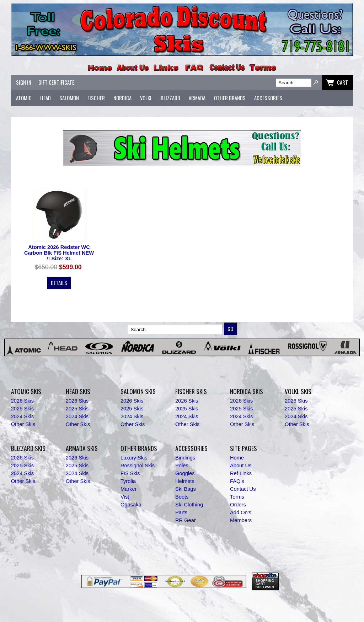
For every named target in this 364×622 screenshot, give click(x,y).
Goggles (185, 473)
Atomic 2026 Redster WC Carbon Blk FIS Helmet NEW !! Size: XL (59, 253)
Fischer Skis (191, 391)
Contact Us (243, 489)
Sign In (24, 82)
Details (59, 283)
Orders (238, 505)
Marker (129, 489)
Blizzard (170, 98)
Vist (125, 497)
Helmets (185, 481)
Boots (182, 497)
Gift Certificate (56, 82)
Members (241, 520)
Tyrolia (128, 481)
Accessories (268, 98)
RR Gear (186, 520)
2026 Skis (22, 401)
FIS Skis (130, 473)
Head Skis (78, 391)
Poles (182, 466)
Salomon (69, 98)
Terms (237, 497)
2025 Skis (22, 409)
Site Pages (243, 448)
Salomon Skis (138, 391)
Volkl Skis (298, 391)
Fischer (96, 98)
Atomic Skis (26, 391)
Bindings (185, 458)
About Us (241, 466)
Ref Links (241, 473)
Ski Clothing (189, 505)
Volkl (146, 98)
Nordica (122, 98)
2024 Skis (22, 416)
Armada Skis (82, 448)
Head (45, 98)
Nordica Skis (247, 391)
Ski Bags (186, 489)
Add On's (241, 512)
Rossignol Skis (138, 466)
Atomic (24, 98)
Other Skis (23, 424)
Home (237, 458)
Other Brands (230, 98)
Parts (181, 512)
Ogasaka (131, 505)
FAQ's (237, 481)
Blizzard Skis (28, 448)
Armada (197, 98)
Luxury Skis (134, 458)
